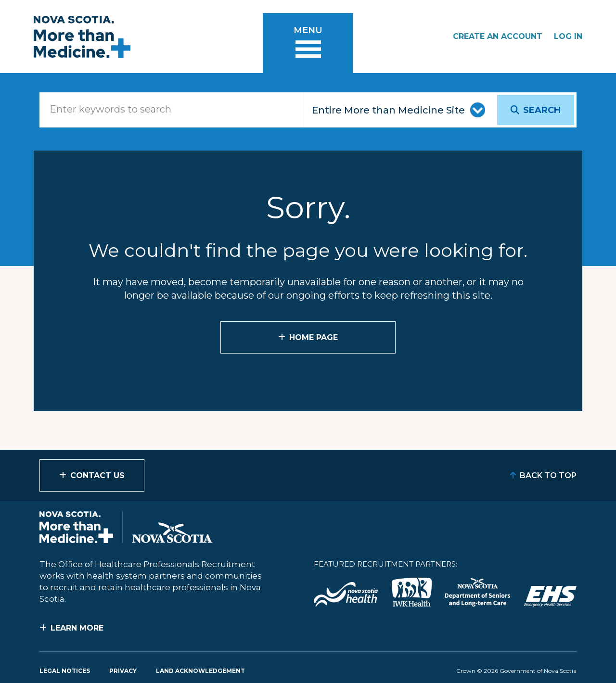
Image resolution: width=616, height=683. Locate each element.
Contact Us (97, 475)
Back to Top (548, 475)
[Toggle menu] (308, 43)
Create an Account (498, 36)
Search (542, 110)
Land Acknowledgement (200, 671)
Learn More (77, 628)
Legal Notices (65, 671)
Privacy (123, 671)
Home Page (314, 337)
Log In (568, 36)
